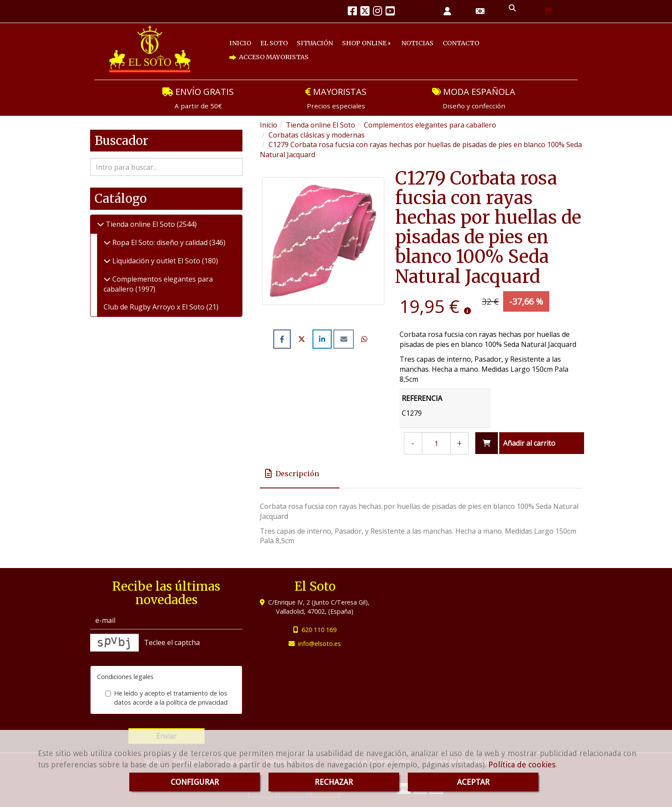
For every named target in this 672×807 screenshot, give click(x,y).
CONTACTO (461, 43)
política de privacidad (197, 702)
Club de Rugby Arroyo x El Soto (155, 307)
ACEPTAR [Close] (473, 782)
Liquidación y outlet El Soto (156, 261)
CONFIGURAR (195, 782)
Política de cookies (522, 765)
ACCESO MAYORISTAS (269, 57)
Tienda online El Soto (140, 224)
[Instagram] (378, 12)
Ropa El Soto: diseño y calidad (160, 242)
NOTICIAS (417, 43)
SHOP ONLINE (367, 43)
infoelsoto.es (319, 644)
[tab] (300, 474)
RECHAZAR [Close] (334, 782)
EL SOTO (274, 43)
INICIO (240, 43)
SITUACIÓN (315, 43)
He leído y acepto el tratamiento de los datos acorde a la (166, 698)
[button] (447, 12)
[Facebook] (352, 12)
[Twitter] (365, 12)
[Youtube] (390, 12)
